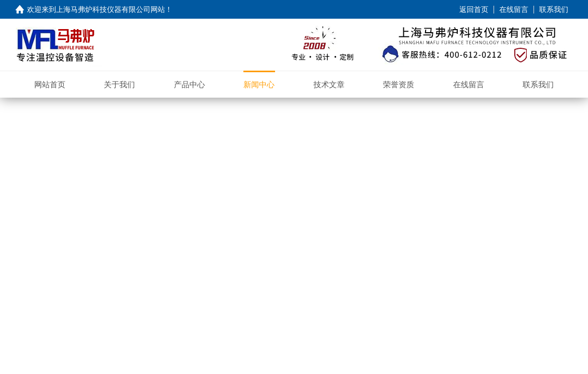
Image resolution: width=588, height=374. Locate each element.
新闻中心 (259, 84)
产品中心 (189, 84)
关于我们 (119, 84)
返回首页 (474, 9)
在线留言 (514, 9)
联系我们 (554, 9)
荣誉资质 (399, 84)
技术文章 (329, 84)
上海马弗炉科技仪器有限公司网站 (111, 9)
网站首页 (50, 84)
